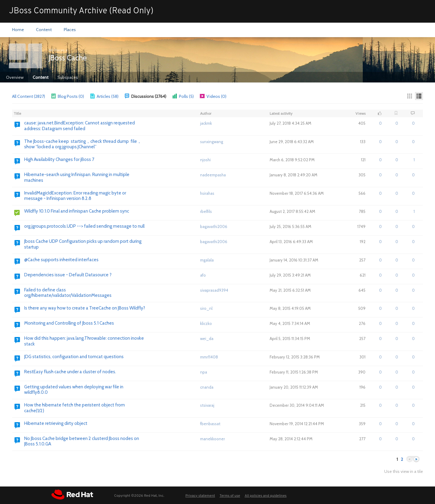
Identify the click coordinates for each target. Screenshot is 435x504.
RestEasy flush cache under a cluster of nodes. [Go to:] (70, 372)
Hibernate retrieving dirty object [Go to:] (56, 423)
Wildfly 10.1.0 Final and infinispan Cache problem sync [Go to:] (77, 211)
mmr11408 (209, 357)
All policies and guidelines (266, 496)
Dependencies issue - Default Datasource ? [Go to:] (68, 275)
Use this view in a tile (404, 472)
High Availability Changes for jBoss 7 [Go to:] (59, 159)
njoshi (205, 160)
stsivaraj (207, 405)
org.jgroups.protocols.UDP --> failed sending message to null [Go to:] (84, 226)
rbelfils (206, 211)
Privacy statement (200, 496)
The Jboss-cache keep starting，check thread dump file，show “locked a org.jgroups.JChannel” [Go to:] (83, 144)
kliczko (206, 323)
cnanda (207, 387)
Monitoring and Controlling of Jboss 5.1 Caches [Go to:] (69, 323)
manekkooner (213, 439)
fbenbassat (210, 424)
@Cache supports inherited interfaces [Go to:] (61, 260)
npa (204, 372)
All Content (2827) (29, 96)
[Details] (419, 96)
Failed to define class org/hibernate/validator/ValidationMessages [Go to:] (68, 293)
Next (416, 459)
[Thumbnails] (410, 96)
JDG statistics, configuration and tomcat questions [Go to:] (74, 357)
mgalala (207, 260)
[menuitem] (18, 30)
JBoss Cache (68, 58)
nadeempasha (213, 175)
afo (203, 275)
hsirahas (207, 193)
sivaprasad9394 (214, 290)
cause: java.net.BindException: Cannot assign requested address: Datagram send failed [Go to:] (80, 126)
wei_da (207, 339)
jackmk (206, 123)
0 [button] (380, 123)
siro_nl (206, 308)
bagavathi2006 (214, 226)
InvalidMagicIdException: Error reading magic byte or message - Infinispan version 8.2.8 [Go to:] (75, 196)
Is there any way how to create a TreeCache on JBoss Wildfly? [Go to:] (85, 308)
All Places (57, 50)
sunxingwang (212, 142)
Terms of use (230, 496)
